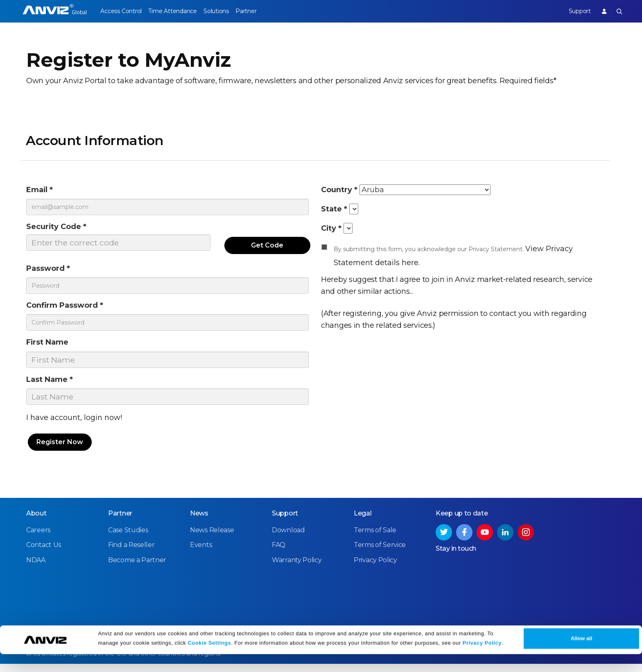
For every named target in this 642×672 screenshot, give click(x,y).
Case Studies (128, 539)
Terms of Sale (375, 539)
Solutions (228, 11)
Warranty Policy (297, 568)
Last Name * (53, 387)
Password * (51, 272)
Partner (265, 11)
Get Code (268, 249)
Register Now (60, 451)
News (199, 522)
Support (573, 11)
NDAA (36, 568)
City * (332, 232)
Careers (38, 539)
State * (336, 211)
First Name (51, 349)
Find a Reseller (131, 553)
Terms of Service (380, 553)
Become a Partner (137, 568)
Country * (342, 190)
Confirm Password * (70, 310)
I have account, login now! (74, 427)
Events (201, 553)
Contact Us (44, 553)
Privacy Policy (482, 661)
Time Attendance (179, 11)
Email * (41, 190)
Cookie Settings (209, 661)
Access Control (121, 11)
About (36, 522)
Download (288, 539)
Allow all (582, 656)
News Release (212, 539)
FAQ (279, 553)
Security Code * (61, 229)
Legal (363, 522)
